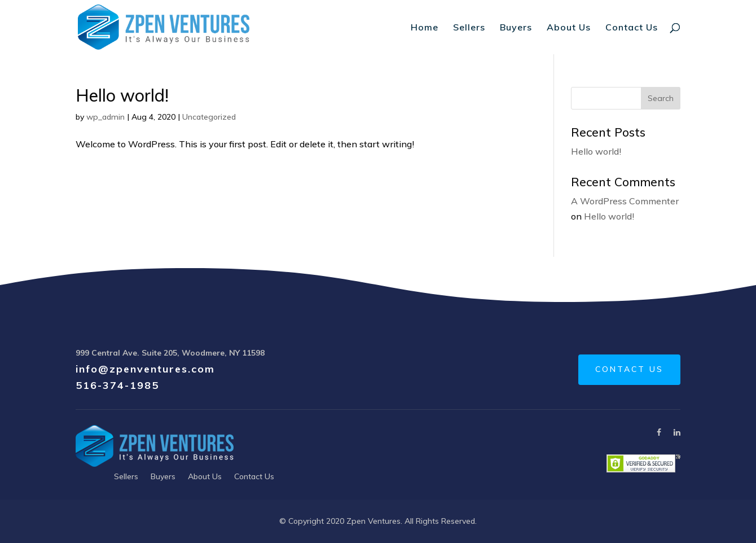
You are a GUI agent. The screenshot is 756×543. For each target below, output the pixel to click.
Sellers (469, 28)
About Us (569, 28)
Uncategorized (209, 117)
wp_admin (106, 117)
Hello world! (122, 95)
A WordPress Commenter (625, 201)
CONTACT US (629, 369)
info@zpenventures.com (145, 369)
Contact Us (632, 28)
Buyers (516, 28)
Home (425, 28)
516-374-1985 (117, 385)
